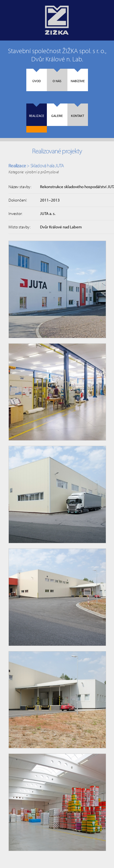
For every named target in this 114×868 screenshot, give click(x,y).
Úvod (37, 76)
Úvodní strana (57, 20)
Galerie (57, 111)
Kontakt (78, 111)
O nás (57, 76)
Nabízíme (78, 76)
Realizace (37, 111)
